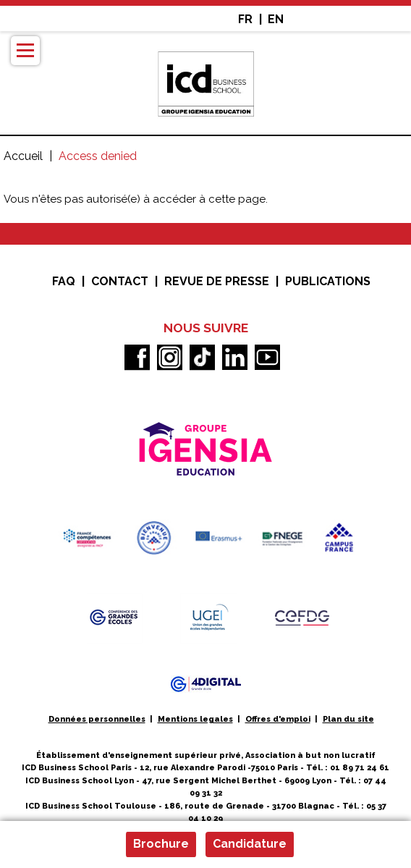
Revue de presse (217, 282)
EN (276, 20)
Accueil (23, 156)
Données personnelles (97, 719)
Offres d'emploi (278, 719)
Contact (120, 282)
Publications (328, 282)
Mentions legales (195, 719)
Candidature (250, 844)
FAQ (64, 282)
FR (245, 20)
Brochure (161, 844)
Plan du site (348, 719)
